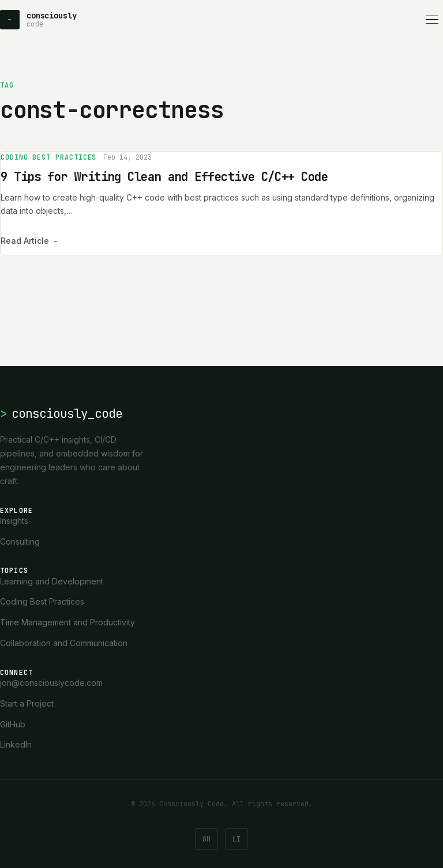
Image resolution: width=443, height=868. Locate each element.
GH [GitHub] (207, 839)
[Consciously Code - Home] (38, 20)
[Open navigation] (432, 20)
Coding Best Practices (48, 157)
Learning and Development (52, 581)
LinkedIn (16, 744)
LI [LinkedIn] (236, 839)
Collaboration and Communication (64, 643)
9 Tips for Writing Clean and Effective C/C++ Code (164, 177)
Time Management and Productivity (67, 622)
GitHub (13, 724)
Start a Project (27, 703)
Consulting (20, 541)
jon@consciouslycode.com (51, 683)
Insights (14, 521)
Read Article (29, 241)
